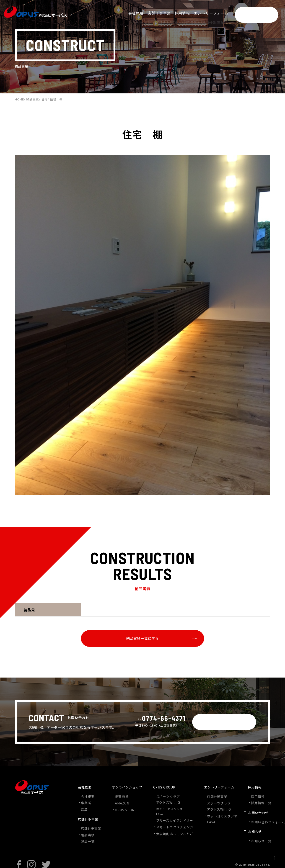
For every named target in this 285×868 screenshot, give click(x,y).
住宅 (44, 99)
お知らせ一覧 (246, 829)
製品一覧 (87, 832)
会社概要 (87, 796)
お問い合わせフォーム (252, 815)
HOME (19, 99)
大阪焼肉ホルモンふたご (167, 830)
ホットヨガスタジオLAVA (164, 810)
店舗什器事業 (90, 821)
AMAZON (119, 802)
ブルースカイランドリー (167, 818)
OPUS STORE (122, 808)
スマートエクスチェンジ (167, 824)
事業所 (85, 802)
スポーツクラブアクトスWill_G (162, 799)
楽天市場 (118, 796)
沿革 (84, 808)
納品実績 (33, 99)
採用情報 (244, 796)
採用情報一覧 (246, 802)
